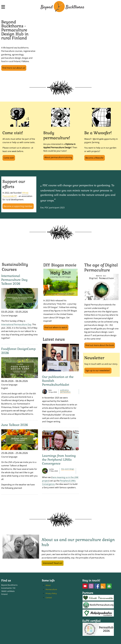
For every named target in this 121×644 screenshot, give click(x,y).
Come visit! (9, 158)
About (48, 585)
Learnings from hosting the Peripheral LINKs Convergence (59, 460)
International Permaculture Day (16, 324)
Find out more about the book (100, 345)
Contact (49, 598)
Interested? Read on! (53, 563)
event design (69, 469)
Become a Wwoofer (95, 158)
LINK (63, 469)
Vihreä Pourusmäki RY (15, 194)
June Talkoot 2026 (15, 425)
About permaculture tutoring (58, 157)
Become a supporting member (18, 206)
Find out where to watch (56, 327)
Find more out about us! (14, 68)
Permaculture (65, 392)
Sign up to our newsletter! (98, 370)
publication (64, 390)
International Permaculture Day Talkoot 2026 (14, 280)
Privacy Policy (51, 593)
